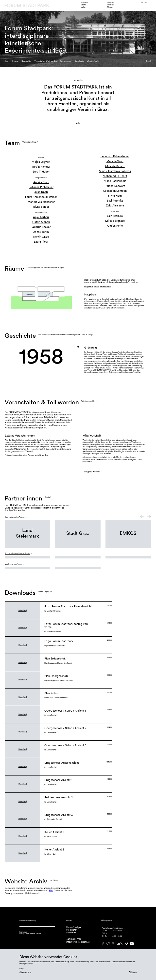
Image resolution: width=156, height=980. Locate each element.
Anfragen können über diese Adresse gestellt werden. (26, 455)
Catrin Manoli (41, 222)
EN (146, 2)
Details (22, 969)
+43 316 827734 (74, 939)
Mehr (78, 123)
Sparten (84, 5)
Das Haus (111, 2)
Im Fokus (110, 5)
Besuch (148, 61)
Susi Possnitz (115, 201)
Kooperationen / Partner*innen (17, 553)
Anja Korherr (41, 217)
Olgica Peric (115, 226)
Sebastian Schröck (115, 191)
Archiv (108, 287)
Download (23, 610)
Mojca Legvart (41, 162)
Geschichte (26, 61)
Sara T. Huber (41, 172)
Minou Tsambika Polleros (115, 171)
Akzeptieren (25, 972)
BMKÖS (128, 534)
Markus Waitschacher (41, 202)
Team (7, 61)
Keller (102, 287)
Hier (51, 891)
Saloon (97, 287)
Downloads (79, 61)
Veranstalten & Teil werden (46, 61)
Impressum (23, 932)
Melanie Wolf (115, 161)
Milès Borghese (115, 221)
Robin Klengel (41, 167)
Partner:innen (66, 61)
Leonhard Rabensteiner (115, 156)
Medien (110, 7)
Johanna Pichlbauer (41, 187)
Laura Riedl (41, 242)
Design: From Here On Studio (30, 934)
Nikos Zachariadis (115, 181)
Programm (85, 2)
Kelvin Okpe (41, 237)
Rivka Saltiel (41, 207)
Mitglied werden (92, 472)
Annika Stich (41, 182)
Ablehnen (133, 972)
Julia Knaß (41, 192)
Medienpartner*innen (13, 564)
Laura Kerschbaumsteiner (41, 197)
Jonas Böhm (41, 232)
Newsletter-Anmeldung (28, 921)
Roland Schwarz (115, 186)
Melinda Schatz (115, 166)
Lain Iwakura (115, 216)
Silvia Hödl (115, 196)
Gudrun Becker (41, 227)
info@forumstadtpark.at (78, 942)
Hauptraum (89, 287)
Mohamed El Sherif (115, 176)
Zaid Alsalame (115, 206)
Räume (15, 61)
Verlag (83, 7)
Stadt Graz (78, 534)
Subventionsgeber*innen (15, 517)
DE (143, 2)
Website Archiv (93, 61)
